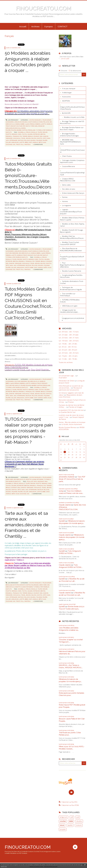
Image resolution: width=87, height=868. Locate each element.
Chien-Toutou (67, 156)
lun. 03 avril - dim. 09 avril (68, 350)
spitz (45, 138)
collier (8, 142)
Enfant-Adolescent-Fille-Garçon (73, 193)
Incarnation (63, 378)
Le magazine (67, 205)
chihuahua (17, 138)
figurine (39, 140)
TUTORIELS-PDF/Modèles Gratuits (17, 257)
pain (46, 481)
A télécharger (46, 120)
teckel (23, 138)
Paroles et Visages (76, 407)
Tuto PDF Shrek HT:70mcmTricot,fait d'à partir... (72, 479)
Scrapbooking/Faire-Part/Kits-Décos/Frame (71, 276)
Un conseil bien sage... (67, 376)
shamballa (22, 132)
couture (79, 825)
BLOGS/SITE (66, 113)
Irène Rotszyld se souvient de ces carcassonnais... (71, 387)
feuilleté (30, 481)
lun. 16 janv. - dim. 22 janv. (68, 356)
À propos (48, 26)
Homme (65, 201)
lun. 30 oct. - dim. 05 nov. (68, 347)
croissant (41, 481)
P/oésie (71, 402)
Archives (35, 26)
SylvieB (62, 521)
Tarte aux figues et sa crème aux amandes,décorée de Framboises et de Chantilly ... (27, 525)
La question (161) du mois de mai (71, 410)
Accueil (23, 26)
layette (22, 142)
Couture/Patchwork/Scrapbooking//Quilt (72, 174)
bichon (28, 138)
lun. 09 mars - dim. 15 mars (69, 332)
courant (36, 136)
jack (7, 140)
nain (49, 138)
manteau (28, 144)
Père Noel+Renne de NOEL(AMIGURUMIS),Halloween (71, 249)
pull (22, 144)
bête (40, 142)
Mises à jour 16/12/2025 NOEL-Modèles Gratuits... (72, 748)
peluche (27, 140)
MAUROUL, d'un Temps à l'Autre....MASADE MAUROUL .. (71, 666)
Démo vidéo (9, 479)
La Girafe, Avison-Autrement (72, 424)
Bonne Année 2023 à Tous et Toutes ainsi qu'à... (72, 608)
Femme (65, 197)
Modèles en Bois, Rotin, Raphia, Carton (72, 225)
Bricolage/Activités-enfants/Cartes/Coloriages (22, 585)
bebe (26, 142)
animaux (35, 142)
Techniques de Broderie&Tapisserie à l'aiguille (71, 288)
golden (30, 134)
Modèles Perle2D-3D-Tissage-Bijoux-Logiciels (72, 231)
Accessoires (10, 122)
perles (28, 132)
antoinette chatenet (67, 477)
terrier (25, 136)
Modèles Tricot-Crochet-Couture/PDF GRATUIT (32, 255)
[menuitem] (23, 26)
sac (14, 144)
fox (21, 136)
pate (35, 481)
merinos (14, 134)
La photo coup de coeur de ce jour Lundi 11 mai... (71, 416)
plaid (44, 142)
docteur (21, 140)
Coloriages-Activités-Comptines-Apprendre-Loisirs (72, 161)
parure (45, 132)
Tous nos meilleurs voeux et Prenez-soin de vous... (71, 492)
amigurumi (15, 142)
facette (8, 134)
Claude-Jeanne (65, 505)
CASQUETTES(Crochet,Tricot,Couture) (72, 151)
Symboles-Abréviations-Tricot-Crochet (72, 282)
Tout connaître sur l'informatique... (68, 295)
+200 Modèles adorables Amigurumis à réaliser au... (69, 629)
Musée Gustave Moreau (68, 427)
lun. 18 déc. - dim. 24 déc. (68, 344)
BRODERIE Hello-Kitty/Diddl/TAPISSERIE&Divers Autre (71, 142)
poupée (45, 140)
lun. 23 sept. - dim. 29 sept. (69, 335)
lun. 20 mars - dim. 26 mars (69, 353)
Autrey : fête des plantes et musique (72, 422)
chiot (30, 142)
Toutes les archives (66, 362)
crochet (63, 821)
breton (43, 134)
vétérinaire (13, 140)
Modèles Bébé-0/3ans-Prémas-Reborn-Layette (31, 124)
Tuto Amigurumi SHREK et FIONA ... (70, 552)
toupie (40, 132)
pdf (72, 817)
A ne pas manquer (35, 120)
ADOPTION (66, 101)
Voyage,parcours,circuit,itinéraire (73, 319)
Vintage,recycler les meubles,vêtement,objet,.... (70, 311)
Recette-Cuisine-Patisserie (35, 479)
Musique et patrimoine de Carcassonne (70, 389)
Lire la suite (65, 59)
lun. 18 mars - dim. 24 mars (69, 341)
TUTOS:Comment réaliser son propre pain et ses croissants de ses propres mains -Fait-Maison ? (29, 431)
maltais (34, 138)
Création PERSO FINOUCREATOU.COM (68, 180)
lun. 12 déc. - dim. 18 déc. (68, 359)
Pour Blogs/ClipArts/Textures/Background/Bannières (72, 265)
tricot (18, 144)
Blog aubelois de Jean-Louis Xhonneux (71, 396)
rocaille (34, 132)
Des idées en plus (25, 253)
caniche (46, 136)
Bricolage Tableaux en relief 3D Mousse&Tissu (72, 122)
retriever (37, 134)
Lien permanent (12, 120)
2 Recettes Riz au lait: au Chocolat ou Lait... (72, 580)
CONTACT (63, 26)
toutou (24, 134)
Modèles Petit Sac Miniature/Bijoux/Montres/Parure (72, 237)
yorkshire (9, 138)
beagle (30, 136)
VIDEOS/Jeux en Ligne (70, 306)
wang (61, 491)
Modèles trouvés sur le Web (74, 117)
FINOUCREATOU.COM (44, 8)
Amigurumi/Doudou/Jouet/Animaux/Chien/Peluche (32, 122)
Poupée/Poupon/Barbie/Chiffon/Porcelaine (21, 130)
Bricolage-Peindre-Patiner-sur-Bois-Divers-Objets (72, 128)
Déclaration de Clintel (66, 381)
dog (41, 136)
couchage (9, 144)
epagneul (9, 136)
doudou (33, 140)
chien (19, 134)
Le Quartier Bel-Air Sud (67, 412)
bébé (71, 821)
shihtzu (40, 138)
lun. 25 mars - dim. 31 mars (69, 338)
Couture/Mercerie (12, 253)
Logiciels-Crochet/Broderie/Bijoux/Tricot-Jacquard (71, 212)
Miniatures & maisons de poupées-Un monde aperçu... (72, 522)
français (16, 136)
